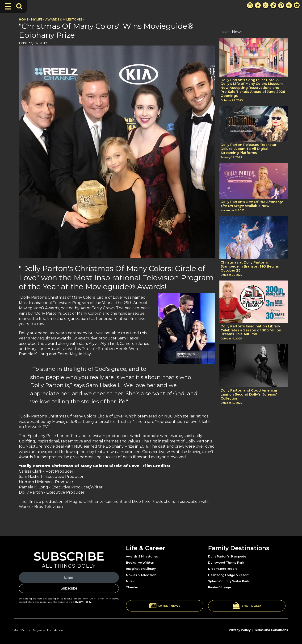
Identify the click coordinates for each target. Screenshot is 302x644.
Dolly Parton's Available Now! (252, 204)
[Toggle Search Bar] (19, 6)
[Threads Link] (289, 5)
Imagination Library (141, 569)
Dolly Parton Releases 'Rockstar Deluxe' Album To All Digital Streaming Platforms (249, 149)
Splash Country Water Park (229, 581)
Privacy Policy (82, 602)
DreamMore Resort (222, 569)
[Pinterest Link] (281, 5)
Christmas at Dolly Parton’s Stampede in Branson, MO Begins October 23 (250, 266)
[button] (165, 606)
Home (24, 19)
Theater (132, 587)
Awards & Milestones (64, 19)
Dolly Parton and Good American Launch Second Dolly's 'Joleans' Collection (250, 394)
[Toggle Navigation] (8, 6)
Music (131, 581)
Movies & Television (141, 575)
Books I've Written (140, 563)
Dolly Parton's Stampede (227, 556)
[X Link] (266, 5)
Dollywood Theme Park (226, 563)
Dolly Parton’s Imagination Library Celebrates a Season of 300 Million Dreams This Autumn (251, 330)
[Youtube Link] (297, 5)
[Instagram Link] (250, 5)
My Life (37, 19)
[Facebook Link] (258, 5)
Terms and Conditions (271, 630)
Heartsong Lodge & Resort (228, 575)
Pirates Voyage (220, 587)
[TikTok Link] (273, 5)
